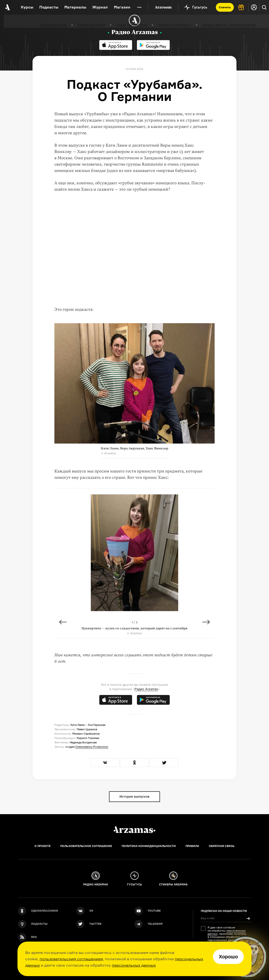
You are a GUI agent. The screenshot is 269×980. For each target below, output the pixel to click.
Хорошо (228, 957)
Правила (192, 846)
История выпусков (134, 796)
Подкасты (49, 7)
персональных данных (134, 965)
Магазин (122, 7)
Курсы (27, 7)
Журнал (100, 7)
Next (206, 622)
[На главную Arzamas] (7, 7)
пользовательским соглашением (71, 959)
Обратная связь (222, 846)
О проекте (42, 846)
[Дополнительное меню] (139, 7)
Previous (63, 622)
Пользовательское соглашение (86, 846)
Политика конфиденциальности (149, 846)
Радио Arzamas (146, 689)
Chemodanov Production (92, 747)
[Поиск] (264, 7)
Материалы (75, 7)
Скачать (225, 7)
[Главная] (134, 830)
